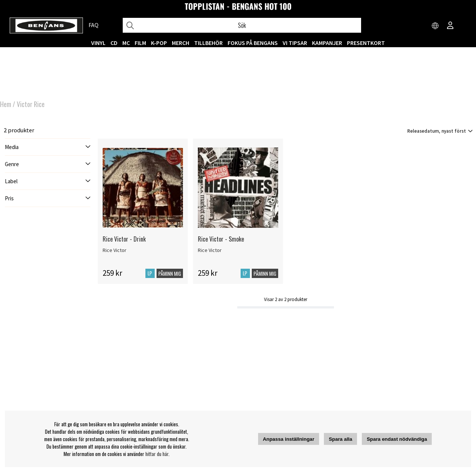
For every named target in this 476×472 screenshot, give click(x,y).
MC (126, 43)
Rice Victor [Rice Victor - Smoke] (210, 250)
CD (114, 43)
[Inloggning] (450, 26)
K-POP (159, 43)
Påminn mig (170, 274)
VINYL (98, 43)
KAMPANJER (327, 43)
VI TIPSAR (295, 43)
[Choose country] (435, 26)
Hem (6, 104)
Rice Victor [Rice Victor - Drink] (115, 250)
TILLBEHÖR (208, 43)
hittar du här (157, 454)
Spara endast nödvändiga (397, 439)
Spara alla (340, 439)
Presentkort (366, 43)
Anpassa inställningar (289, 439)
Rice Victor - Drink (124, 239)
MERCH (181, 43)
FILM (140, 43)
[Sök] (242, 25)
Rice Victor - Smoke (221, 239)
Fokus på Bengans (253, 43)
